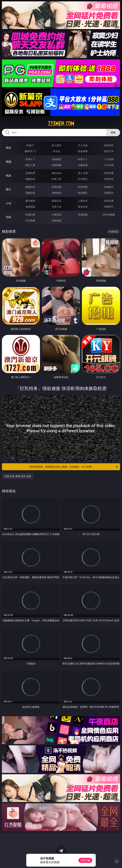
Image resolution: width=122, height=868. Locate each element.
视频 (9, 162)
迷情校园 (30, 207)
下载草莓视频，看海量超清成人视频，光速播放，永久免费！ (73, 467)
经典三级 (56, 179)
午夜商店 (56, 215)
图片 (9, 189)
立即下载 (85, 860)
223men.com (61, 124)
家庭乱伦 (56, 201)
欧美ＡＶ (83, 159)
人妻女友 (83, 201)
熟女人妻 (30, 165)
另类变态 (109, 179)
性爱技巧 (109, 207)
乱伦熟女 (83, 179)
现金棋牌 (83, 151)
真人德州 (56, 145)
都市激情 (30, 201)
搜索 (113, 132)
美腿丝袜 (30, 193)
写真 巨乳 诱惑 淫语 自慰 (18, 476)
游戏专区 (109, 145)
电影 (9, 176)
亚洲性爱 (30, 173)
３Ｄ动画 (109, 159)
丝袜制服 (56, 165)
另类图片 (109, 193)
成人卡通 (83, 173)
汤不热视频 (109, 215)
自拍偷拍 (56, 159)
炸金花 (56, 151)
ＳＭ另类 (109, 165)
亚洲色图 (56, 187)
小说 (9, 203)
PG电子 (30, 145)
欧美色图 (83, 187)
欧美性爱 (109, 173)
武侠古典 (109, 201)
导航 (9, 217)
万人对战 (83, 145)
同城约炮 (30, 215)
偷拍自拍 (56, 173)
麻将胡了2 (30, 151)
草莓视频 (83, 215)
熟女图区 (83, 193)
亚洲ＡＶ (30, 159)
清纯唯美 (56, 193)
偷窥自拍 (30, 187)
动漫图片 (109, 187)
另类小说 (56, 207)
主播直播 (83, 165)
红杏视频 (30, 220)
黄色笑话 (83, 207)
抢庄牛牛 (109, 151)
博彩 (9, 148)
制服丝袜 (30, 179)
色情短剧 (56, 220)
